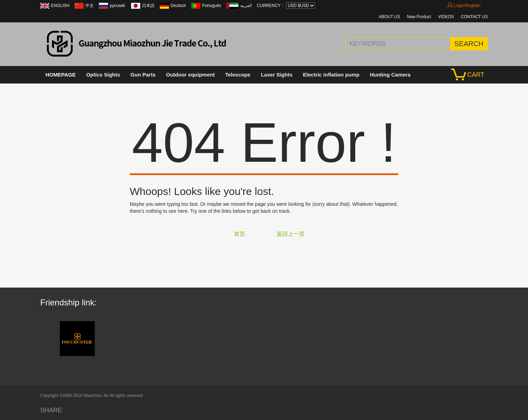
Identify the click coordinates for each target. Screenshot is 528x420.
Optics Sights (103, 75)
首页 (240, 234)
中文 (90, 6)
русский (118, 6)
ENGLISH (60, 6)
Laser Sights (277, 75)
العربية (246, 6)
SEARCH (469, 44)
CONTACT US (474, 17)
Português (212, 6)
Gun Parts (143, 75)
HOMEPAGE (60, 75)
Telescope (238, 75)
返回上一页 (291, 234)
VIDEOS (446, 17)
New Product (419, 17)
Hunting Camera (390, 75)
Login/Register (464, 6)
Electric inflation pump (331, 75)
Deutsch (178, 6)
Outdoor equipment (190, 75)
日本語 (148, 6)
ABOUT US (389, 17)
